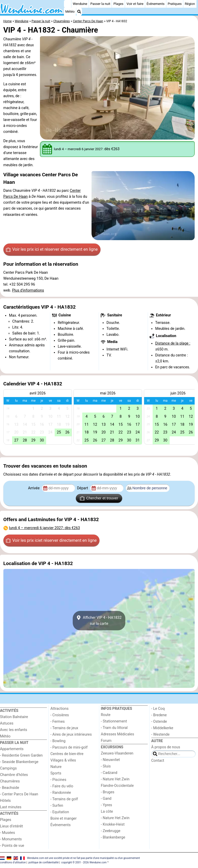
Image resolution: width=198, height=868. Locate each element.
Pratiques (175, 4)
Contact (158, 761)
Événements (155, 4)
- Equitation (60, 812)
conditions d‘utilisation (13, 862)
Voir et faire (135, 4)
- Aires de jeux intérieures (71, 734)
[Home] (68, 4)
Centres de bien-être (67, 754)
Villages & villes (63, 760)
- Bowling (58, 741)
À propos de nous (166, 747)
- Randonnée (61, 793)
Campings (8, 768)
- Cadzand (109, 773)
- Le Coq (158, 709)
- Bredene (159, 715)
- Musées (7, 833)
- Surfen (57, 806)
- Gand (106, 799)
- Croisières (60, 715)
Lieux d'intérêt (11, 826)
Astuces (7, 723)
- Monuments (11, 839)
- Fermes (58, 722)
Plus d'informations (28, 290)
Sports (56, 773)
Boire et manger (64, 818)
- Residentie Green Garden (21, 755)
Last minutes (11, 807)
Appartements (12, 749)
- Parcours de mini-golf (69, 747)
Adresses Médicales (117, 734)
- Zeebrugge (111, 831)
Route (106, 715)
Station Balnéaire (14, 717)
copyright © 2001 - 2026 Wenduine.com (84, 862)
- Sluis (106, 766)
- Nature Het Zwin (115, 779)
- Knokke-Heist (113, 824)
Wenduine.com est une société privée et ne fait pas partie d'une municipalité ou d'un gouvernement (84, 858)
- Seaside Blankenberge (19, 762)
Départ (83, 488)
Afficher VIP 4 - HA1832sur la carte (99, 621)
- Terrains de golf (64, 799)
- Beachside (10, 788)
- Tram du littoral (114, 728)
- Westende (160, 734)
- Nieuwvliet (110, 760)
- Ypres (106, 805)
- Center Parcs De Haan (19, 794)
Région (190, 4)
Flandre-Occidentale (117, 786)
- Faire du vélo (62, 786)
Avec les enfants (14, 730)
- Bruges (108, 792)
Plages (118, 4)
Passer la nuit (100, 4)
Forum (106, 741)
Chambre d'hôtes (14, 775)
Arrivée (34, 488)
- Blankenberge (113, 837)
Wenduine (80, 4)
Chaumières (10, 781)
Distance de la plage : (173, 343)
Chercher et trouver (99, 498)
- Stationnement (114, 721)
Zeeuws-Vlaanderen (117, 753)
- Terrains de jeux (64, 728)
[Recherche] (79, 12)
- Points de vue (12, 846)
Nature (56, 767)
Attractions (60, 709)
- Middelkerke (162, 728)
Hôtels (5, 801)
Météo (70, 12)
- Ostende (159, 722)
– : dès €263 (44, 528)
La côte (107, 812)
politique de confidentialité (43, 862)
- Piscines (59, 780)
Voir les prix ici (52, 249)
